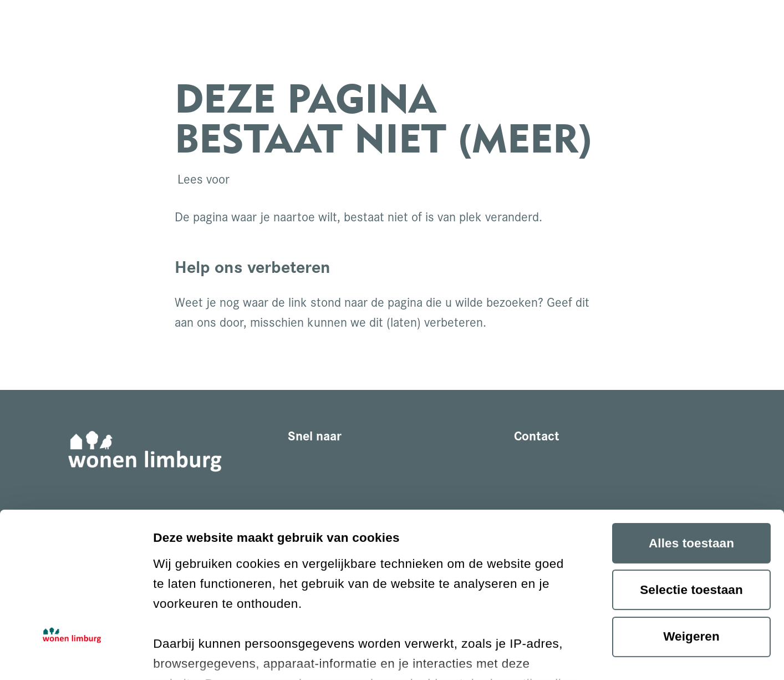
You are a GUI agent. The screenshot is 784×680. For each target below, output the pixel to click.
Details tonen (193, 654)
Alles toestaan (691, 412)
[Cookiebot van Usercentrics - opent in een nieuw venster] (72, 654)
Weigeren (691, 506)
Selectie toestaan (691, 460)
